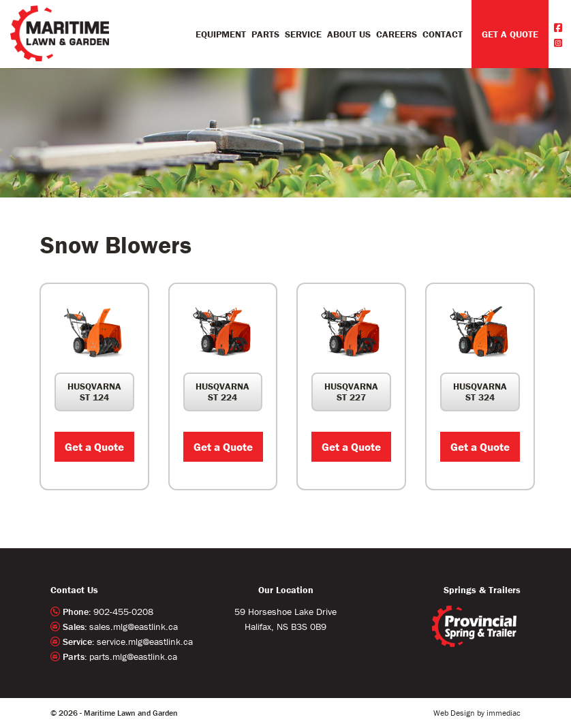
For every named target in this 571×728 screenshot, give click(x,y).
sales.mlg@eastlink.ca (134, 627)
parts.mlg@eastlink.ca (133, 656)
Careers (397, 34)
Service (303, 34)
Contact (443, 34)
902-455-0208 (123, 612)
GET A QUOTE (510, 34)
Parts (265, 34)
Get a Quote (94, 447)
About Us (349, 34)
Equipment (221, 34)
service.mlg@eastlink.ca (145, 642)
